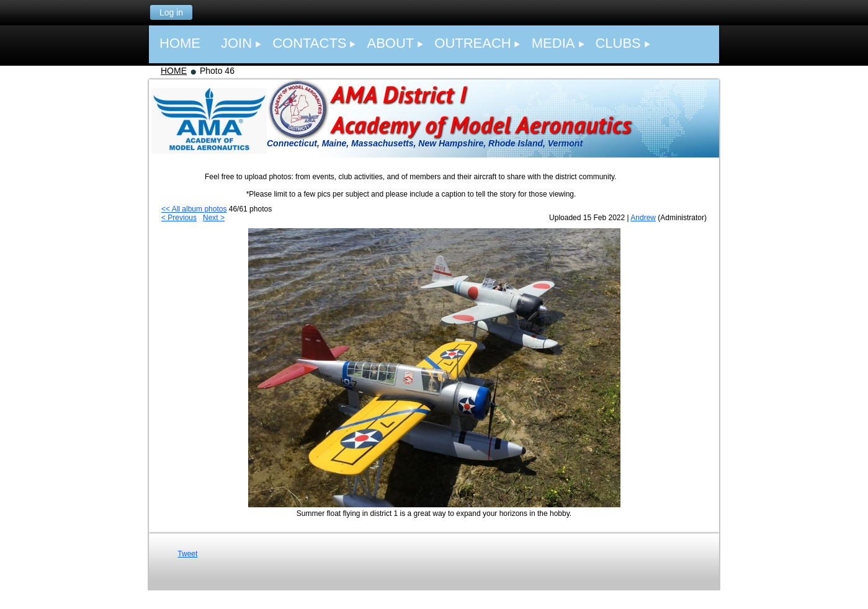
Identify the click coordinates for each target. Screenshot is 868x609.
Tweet (187, 554)
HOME (174, 71)
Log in (171, 12)
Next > (214, 218)
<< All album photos (194, 209)
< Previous (179, 218)
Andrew (643, 218)
